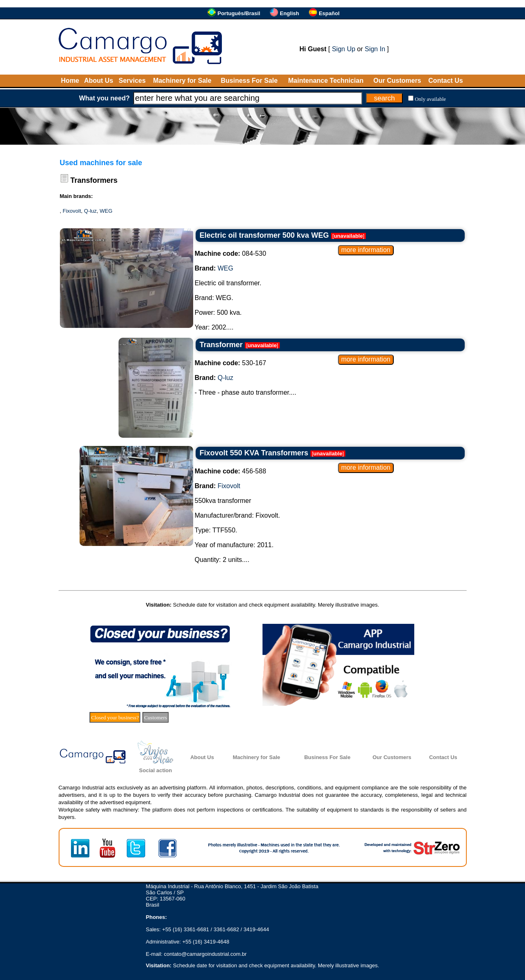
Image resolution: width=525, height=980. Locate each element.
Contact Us (445, 81)
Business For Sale (249, 81)
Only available (430, 99)
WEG (106, 211)
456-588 (231, 471)
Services (132, 81)
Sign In (375, 49)
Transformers (94, 180)
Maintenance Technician (326, 81)
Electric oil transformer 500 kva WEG (264, 235)
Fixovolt (72, 211)
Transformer (221, 345)
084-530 (231, 254)
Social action (155, 770)
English (289, 13)
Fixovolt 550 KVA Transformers (254, 453)
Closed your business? (115, 717)
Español (329, 13)
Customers (155, 717)
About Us (99, 81)
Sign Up (344, 49)
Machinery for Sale (182, 81)
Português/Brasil (239, 13)
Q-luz (90, 211)
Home (70, 81)
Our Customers (397, 81)
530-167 (231, 363)
